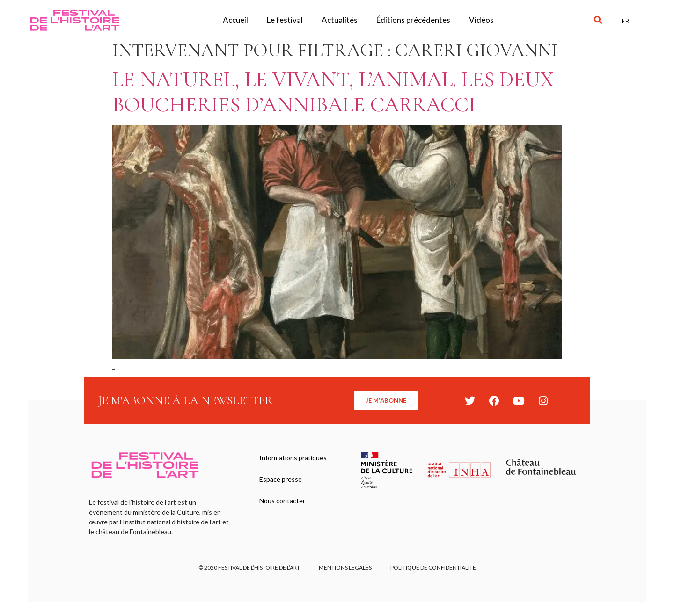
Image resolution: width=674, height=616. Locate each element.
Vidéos (481, 20)
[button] (598, 20)
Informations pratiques (293, 458)
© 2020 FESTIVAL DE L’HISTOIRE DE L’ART (249, 568)
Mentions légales (345, 568)
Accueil (235, 20)
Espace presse (281, 479)
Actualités (340, 20)
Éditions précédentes (413, 20)
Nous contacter (282, 501)
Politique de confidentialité (433, 568)
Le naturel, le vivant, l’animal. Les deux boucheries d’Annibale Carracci (333, 92)
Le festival (285, 20)
